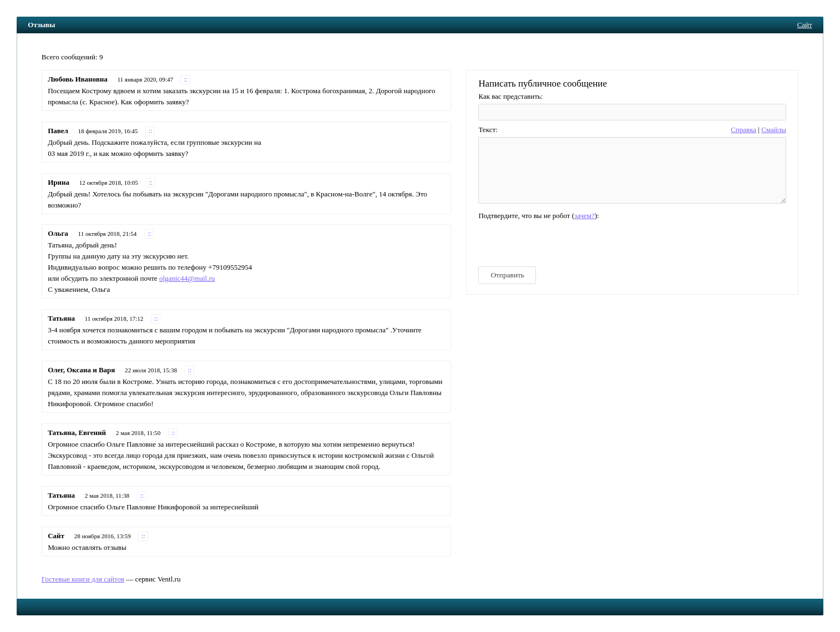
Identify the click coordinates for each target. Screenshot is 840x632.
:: (186, 80)
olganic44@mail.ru (187, 278)
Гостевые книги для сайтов (83, 579)
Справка (743, 130)
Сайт (805, 25)
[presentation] (563, 243)
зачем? (585, 216)
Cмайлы (774, 130)
